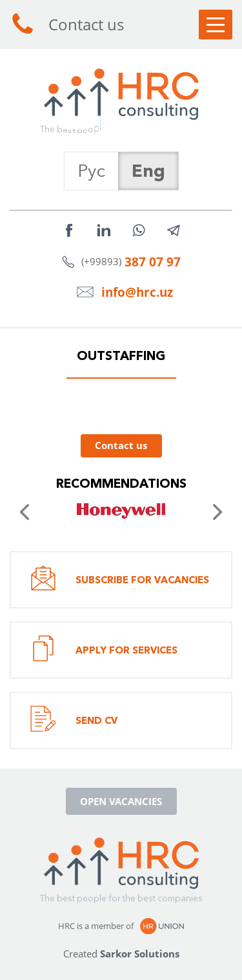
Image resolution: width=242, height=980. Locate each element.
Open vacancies (121, 801)
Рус (91, 171)
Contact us (67, 25)
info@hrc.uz (137, 292)
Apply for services (104, 650)
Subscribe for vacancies (120, 580)
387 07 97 (153, 262)
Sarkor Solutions (140, 954)
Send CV (74, 720)
